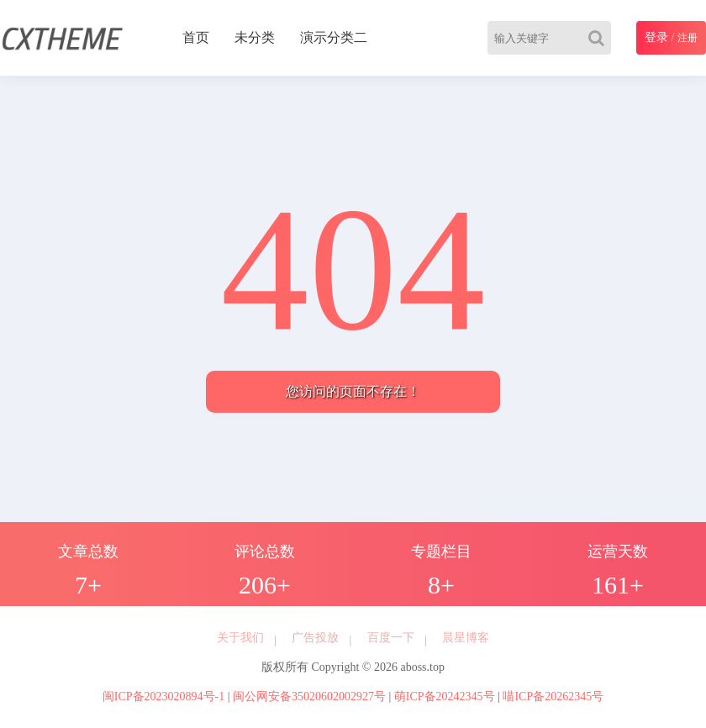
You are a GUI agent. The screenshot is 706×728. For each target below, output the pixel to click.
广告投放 (315, 638)
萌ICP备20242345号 (445, 696)
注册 (688, 38)
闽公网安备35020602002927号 (309, 696)
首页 (196, 37)
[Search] (600, 38)
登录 (656, 37)
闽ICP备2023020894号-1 (163, 696)
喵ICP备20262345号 (553, 696)
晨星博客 (466, 638)
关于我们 (240, 638)
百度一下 (391, 638)
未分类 (255, 37)
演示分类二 (334, 37)
